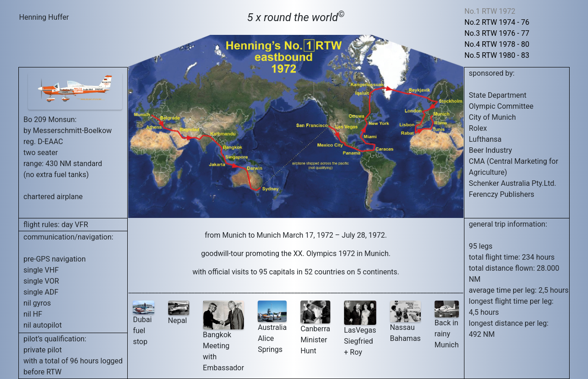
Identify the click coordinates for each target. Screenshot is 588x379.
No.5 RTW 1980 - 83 (497, 55)
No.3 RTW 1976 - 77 (497, 33)
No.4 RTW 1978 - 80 (497, 44)
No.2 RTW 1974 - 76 (497, 22)
